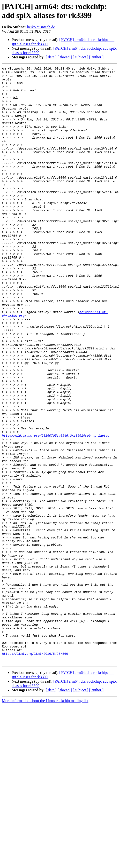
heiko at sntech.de (41, 27)
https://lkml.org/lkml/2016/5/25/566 (35, 771)
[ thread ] (65, 57)
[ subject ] (81, 57)
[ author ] (97, 57)
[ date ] (51, 57)
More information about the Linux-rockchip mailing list (45, 820)
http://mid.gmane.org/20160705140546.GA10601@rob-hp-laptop (56, 510)
